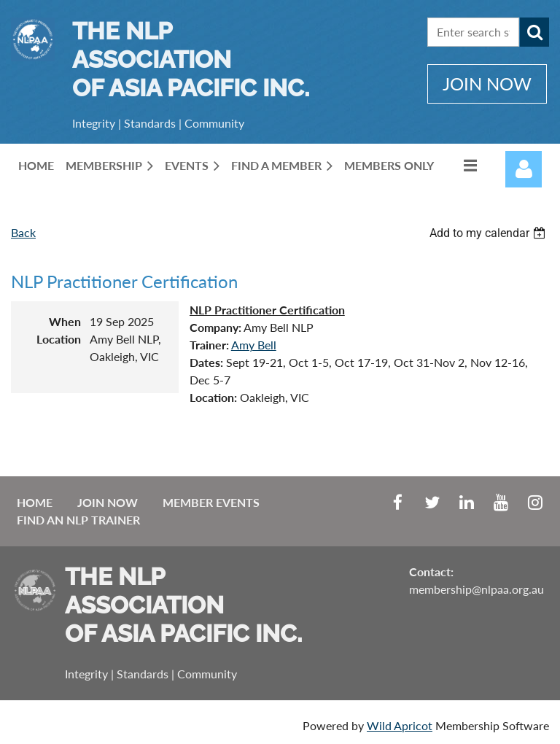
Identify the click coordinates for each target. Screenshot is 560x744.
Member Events (211, 502)
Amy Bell (254, 345)
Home (35, 502)
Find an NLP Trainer (78, 520)
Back (23, 232)
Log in (524, 169)
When (65, 321)
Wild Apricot (400, 725)
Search (534, 32)
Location (59, 339)
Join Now (108, 502)
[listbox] (489, 233)
